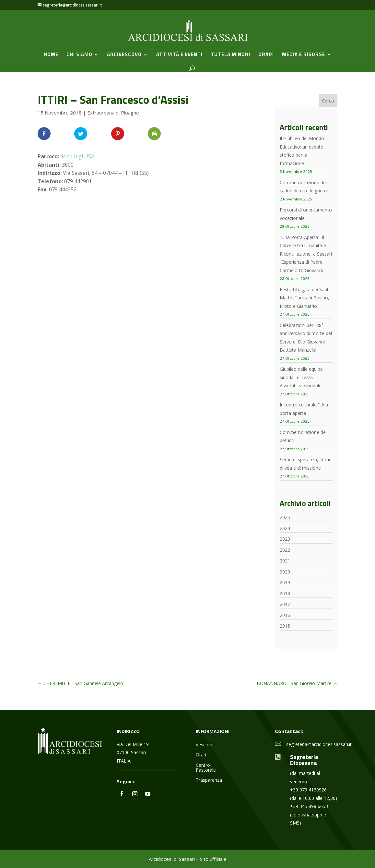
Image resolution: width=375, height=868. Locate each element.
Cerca (328, 101)
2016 (285, 615)
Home (51, 55)
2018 (285, 593)
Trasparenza (209, 780)
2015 (285, 626)
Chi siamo (79, 55)
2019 (285, 582)
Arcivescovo (124, 55)
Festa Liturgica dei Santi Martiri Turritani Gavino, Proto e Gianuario (305, 298)
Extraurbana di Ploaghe (113, 113)
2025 (285, 517)
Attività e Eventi (179, 55)
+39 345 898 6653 (309, 806)
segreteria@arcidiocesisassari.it (319, 744)
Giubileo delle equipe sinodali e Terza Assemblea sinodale (301, 377)
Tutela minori (230, 55)
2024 (285, 528)
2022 (285, 550)
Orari (266, 55)
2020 (285, 572)
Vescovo (205, 745)
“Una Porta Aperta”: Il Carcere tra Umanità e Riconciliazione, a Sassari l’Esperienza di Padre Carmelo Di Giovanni (306, 254)
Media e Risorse (304, 55)
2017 (285, 604)
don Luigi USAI (78, 156)
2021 (285, 561)
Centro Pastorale (206, 768)
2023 (285, 539)
